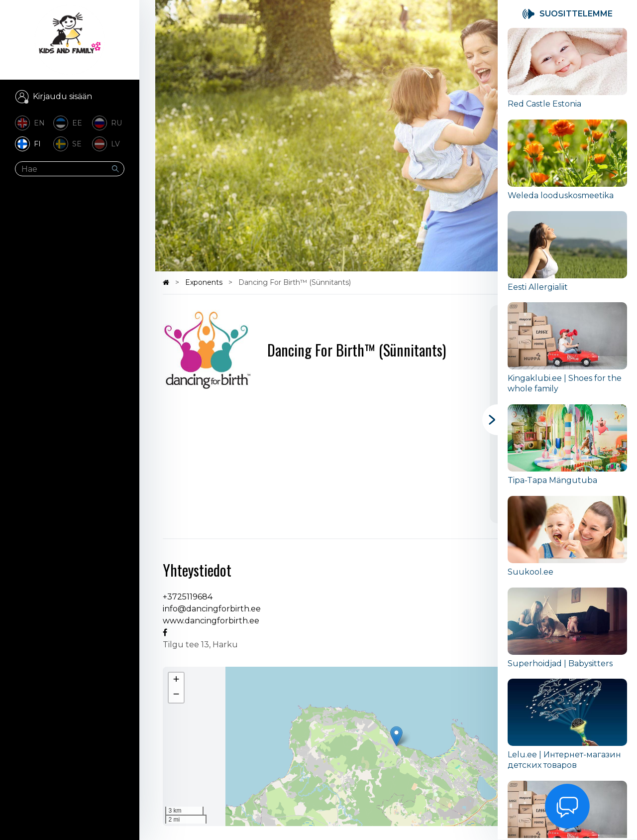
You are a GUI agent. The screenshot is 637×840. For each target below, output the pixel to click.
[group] (567, 74)
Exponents (205, 282)
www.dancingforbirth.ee (211, 621)
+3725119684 (188, 597)
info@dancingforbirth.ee (212, 609)
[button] (396, 736)
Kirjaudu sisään (62, 96)
